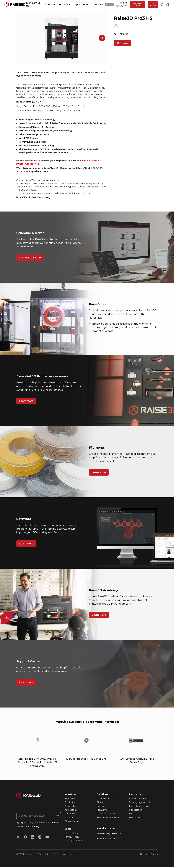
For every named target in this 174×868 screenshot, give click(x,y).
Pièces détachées (106, 814)
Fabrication (70, 803)
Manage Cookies (73, 841)
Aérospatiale (71, 810)
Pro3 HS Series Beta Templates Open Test (51, 73)
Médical (69, 818)
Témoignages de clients (142, 803)
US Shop (153, 5)
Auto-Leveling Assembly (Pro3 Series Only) (137, 761)
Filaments (102, 810)
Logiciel (101, 807)
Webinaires (135, 818)
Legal (68, 829)
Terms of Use (72, 834)
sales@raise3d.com (37, 171)
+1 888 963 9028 (116, 4)
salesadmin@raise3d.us (109, 834)
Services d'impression (108, 818)
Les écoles (70, 814)
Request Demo (138, 5)
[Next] (102, 38)
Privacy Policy (33, 827)
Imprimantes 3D (106, 799)
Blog (132, 814)
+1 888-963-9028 (106, 839)
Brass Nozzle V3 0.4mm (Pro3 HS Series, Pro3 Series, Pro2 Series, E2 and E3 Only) (37, 763)
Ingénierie (70, 799)
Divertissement (73, 822)
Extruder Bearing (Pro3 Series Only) (87, 761)
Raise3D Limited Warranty (33, 198)
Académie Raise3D (139, 799)
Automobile (71, 807)
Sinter (100, 803)
